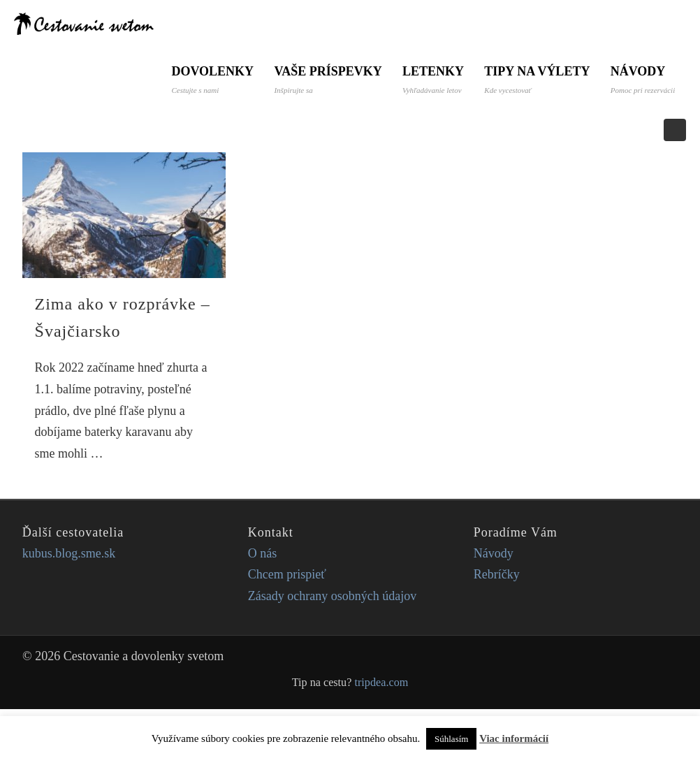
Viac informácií (514, 738)
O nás (263, 602)
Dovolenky (212, 79)
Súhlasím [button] (451, 739)
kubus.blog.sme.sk (69, 602)
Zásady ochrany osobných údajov (332, 645)
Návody (203, 128)
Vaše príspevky (328, 79)
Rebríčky (497, 623)
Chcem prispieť (287, 623)
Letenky (434, 79)
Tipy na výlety (538, 79)
